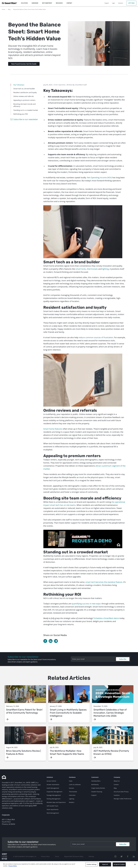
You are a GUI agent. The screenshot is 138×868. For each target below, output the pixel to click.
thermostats (92, 269)
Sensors (72, 788)
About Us (117, 781)
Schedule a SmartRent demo (106, 618)
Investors (117, 795)
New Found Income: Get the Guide (24, 64)
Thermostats (73, 792)
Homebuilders (96, 781)
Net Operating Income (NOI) (99, 177)
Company (117, 777)
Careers (116, 785)
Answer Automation (53, 785)
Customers (95, 777)
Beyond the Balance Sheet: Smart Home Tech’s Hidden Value (30, 9)
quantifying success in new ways (86, 604)
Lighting (72, 799)
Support (94, 795)
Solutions (50, 777)
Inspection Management (54, 792)
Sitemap (91, 856)
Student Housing (97, 792)
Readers (72, 802)
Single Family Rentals (98, 788)
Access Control (51, 781)
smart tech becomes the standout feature (104, 582)
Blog (9, 9)
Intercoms (72, 795)
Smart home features (53, 429)
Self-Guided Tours (52, 806)
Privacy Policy (45, 856)
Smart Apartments (53, 809)
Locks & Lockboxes (75, 785)
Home (4, 9)
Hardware (72, 777)
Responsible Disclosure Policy (74, 856)
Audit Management (53, 788)
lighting (105, 269)
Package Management (54, 795)
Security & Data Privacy (121, 792)
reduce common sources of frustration (96, 337)
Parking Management (54, 799)
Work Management (53, 813)
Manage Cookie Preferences (123, 799)
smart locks (81, 269)
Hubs (71, 781)
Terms (57, 856)
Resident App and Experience (56, 802)
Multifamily (95, 785)
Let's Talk (131, 3)
